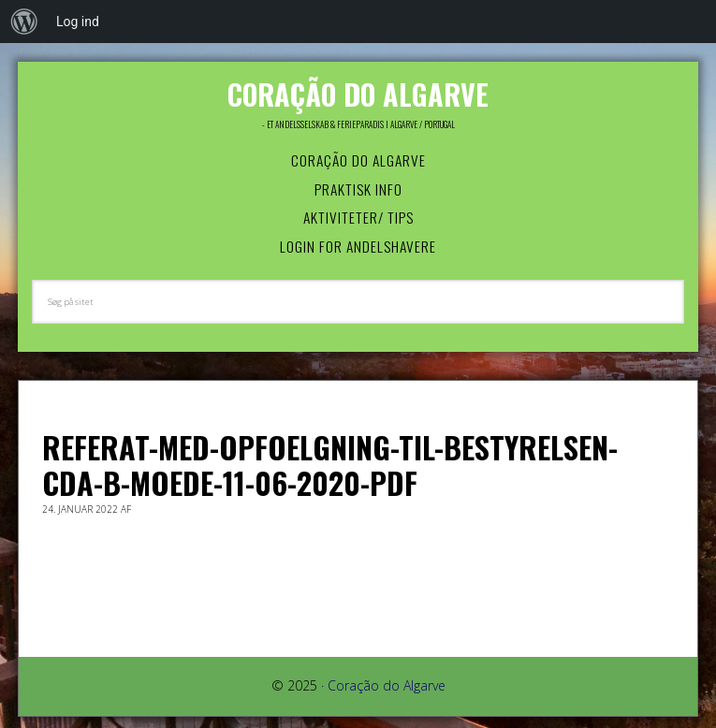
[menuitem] (24, 22)
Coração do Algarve (358, 94)
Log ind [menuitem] (78, 22)
